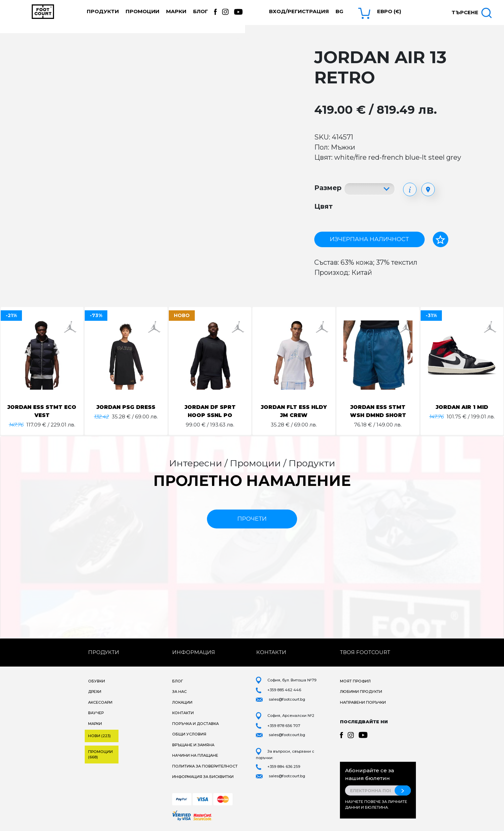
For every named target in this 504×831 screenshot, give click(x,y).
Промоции (142, 11)
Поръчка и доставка (195, 724)
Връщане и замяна (193, 745)
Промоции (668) (100, 755)
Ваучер (96, 713)
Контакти (183, 713)
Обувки (97, 681)
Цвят (324, 206)
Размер (328, 188)
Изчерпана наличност (369, 239)
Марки (176, 11)
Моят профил (355, 681)
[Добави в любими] (441, 239)
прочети (252, 519)
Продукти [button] (103, 11)
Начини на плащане (195, 755)
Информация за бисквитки (203, 777)
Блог (201, 11)
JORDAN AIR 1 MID (462, 407)
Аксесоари (100, 702)
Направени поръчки (363, 702)
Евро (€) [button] (389, 11)
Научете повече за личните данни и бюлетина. (376, 804)
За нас (179, 692)
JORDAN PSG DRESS (126, 407)
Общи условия (189, 734)
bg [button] (339, 11)
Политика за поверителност (205, 766)
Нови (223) (99, 736)
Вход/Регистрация (299, 11)
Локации (182, 702)
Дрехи (95, 692)
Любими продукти (361, 692)
